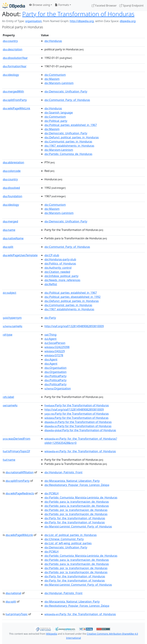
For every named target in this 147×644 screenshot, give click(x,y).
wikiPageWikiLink (16, 108)
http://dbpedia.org (82, 21)
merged (10, 221)
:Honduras (53, 41)
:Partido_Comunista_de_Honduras (68, 154)
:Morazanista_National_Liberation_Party (72, 481)
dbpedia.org (128, 21)
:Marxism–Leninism (59, 83)
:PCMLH (52, 493)
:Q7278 (54, 355)
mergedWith (13, 91)
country (10, 41)
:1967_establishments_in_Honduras (69, 146)
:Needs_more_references (62, 280)
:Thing (50, 335)
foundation (12, 196)
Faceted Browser (104, 6)
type (8, 335)
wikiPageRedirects (20, 493)
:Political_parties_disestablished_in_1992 (72, 297)
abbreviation (13, 162)
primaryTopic (17, 614)
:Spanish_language (59, 113)
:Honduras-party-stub (60, 259)
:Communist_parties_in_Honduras (68, 142)
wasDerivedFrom (17, 439)
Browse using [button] (40, 5)
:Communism (55, 75)
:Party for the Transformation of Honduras (77, 405)
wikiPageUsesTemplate (20, 255)
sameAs (12, 326)
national (13, 593)
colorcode (12, 171)
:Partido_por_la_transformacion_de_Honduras (76, 510)
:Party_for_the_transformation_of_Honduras (75, 518)
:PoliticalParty (55, 376)
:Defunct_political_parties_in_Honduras (72, 137)
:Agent (50, 339)
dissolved (11, 188)
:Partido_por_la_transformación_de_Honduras (76, 514)
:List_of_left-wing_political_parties (68, 543)
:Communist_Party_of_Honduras (67, 100)
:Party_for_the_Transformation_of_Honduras (80, 451)
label (8, 397)
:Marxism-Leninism (59, 150)
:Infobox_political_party (61, 276)
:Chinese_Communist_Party (64, 539)
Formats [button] (62, 5)
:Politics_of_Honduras (60, 264)
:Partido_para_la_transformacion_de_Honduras (77, 502)
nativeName (13, 238)
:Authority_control (58, 268)
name (9, 230)
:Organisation (55, 368)
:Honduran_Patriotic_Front (63, 472)
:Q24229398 (57, 347)
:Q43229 (55, 351)
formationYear (15, 66)
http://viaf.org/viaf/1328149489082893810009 (74, 326)
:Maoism (52, 79)
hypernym (12, 318)
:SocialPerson (55, 343)
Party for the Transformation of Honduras (78, 14)
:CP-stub (52, 255)
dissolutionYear (15, 58)
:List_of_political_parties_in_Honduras (71, 535)
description (13, 49)
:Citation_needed (57, 272)
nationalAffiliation (20, 472)
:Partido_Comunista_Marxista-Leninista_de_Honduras (81, 497)
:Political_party (56, 121)
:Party (50, 318)
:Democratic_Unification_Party (66, 91)
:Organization (58, 388)
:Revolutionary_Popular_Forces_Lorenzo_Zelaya (77, 485)
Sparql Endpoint (131, 6)
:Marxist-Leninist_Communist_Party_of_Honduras (78, 526)
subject (9, 293)
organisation (33, 21)
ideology (11, 75)
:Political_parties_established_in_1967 (71, 125)
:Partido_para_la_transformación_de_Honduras (77, 506)
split (8, 247)
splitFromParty (15, 100)
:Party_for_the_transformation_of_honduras (75, 522)
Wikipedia (52, 634)
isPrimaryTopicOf (16, 451)
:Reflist (51, 284)
